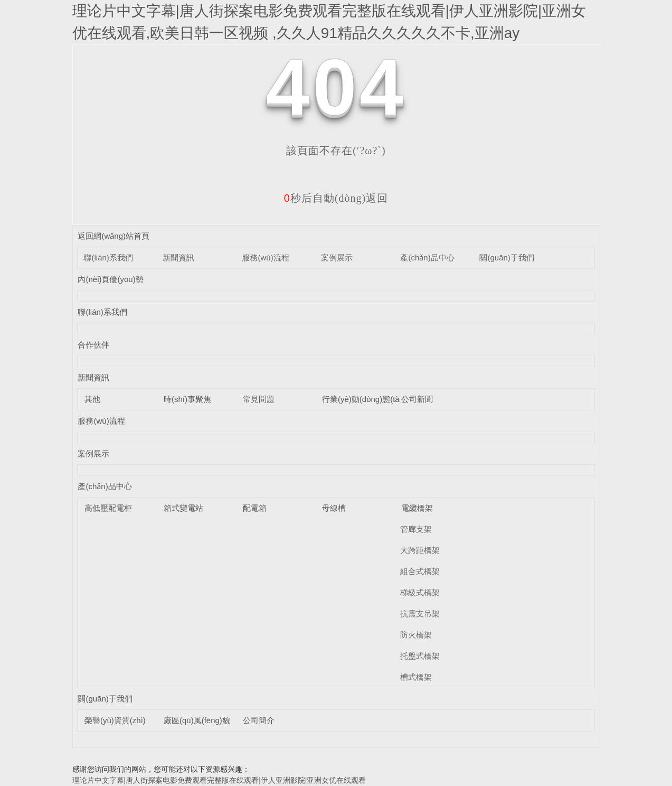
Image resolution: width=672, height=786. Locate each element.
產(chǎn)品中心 (427, 258)
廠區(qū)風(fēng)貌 (197, 720)
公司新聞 (417, 399)
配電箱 (255, 508)
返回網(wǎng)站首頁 (113, 236)
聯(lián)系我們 (108, 258)
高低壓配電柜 (108, 508)
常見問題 (259, 399)
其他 (92, 399)
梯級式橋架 (420, 592)
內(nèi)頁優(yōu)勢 (110, 279)
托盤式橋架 (420, 656)
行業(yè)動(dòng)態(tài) (363, 399)
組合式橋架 (420, 571)
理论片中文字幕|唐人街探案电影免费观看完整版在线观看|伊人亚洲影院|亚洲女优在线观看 (219, 780)
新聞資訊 (178, 258)
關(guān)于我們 (507, 258)
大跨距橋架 (420, 550)
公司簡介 (259, 720)
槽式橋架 (416, 677)
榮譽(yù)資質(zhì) (115, 720)
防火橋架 (416, 635)
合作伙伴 (93, 345)
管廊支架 (416, 529)
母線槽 (334, 508)
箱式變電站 (183, 508)
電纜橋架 (417, 508)
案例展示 (337, 258)
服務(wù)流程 (265, 258)
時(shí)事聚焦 (187, 399)
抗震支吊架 (420, 614)
